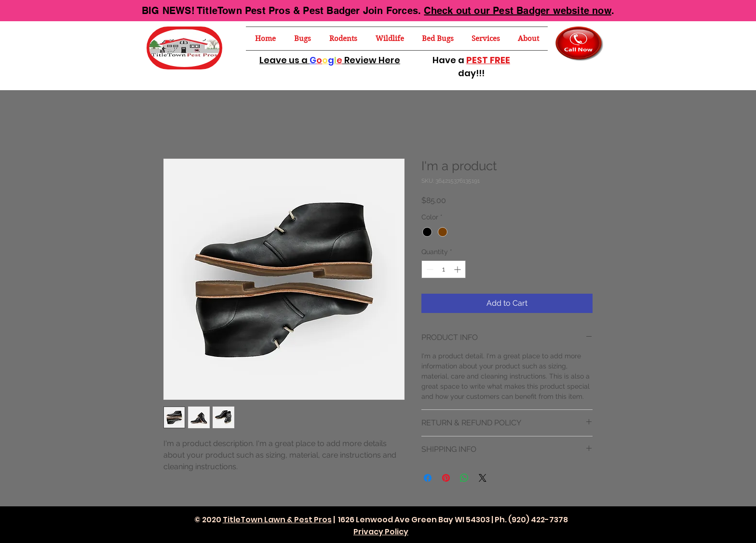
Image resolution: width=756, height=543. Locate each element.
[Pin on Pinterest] (446, 478)
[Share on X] (483, 478)
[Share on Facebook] (428, 478)
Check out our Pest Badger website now (517, 11)
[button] (303, 39)
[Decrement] (429, 269)
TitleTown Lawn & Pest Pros (277, 520)
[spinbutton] (444, 269)
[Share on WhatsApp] (464, 478)
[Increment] (458, 269)
